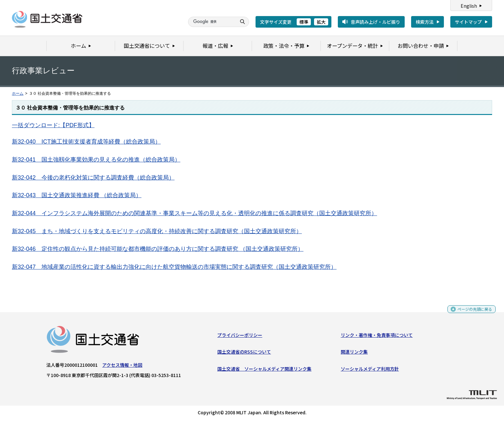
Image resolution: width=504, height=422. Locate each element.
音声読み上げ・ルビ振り (375, 22)
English (469, 6)
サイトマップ (468, 22)
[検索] (212, 22)
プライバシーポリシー (240, 337)
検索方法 (425, 22)
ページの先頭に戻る (472, 313)
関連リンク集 (354, 353)
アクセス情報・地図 (122, 366)
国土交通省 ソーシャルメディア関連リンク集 (264, 370)
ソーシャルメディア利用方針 (370, 370)
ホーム (18, 93)
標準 (304, 22)
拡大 (321, 22)
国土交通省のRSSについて (244, 353)
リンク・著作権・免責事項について (377, 337)
